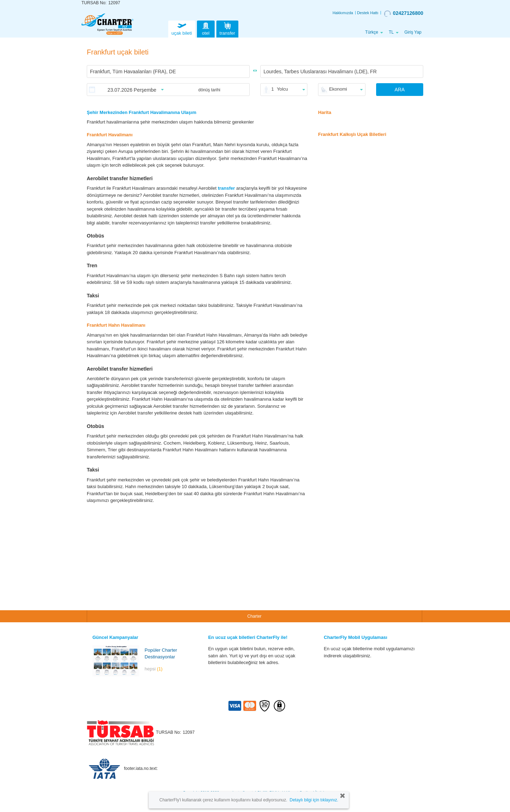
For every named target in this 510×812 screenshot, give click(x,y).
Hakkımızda (343, 13)
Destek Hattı (368, 13)
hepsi (154, 669)
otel (206, 28)
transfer (227, 28)
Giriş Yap (413, 32)
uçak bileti (182, 28)
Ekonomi (338, 89)
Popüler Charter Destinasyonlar (161, 653)
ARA (400, 90)
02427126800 (404, 13)
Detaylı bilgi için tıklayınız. (314, 800)
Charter (254, 616)
